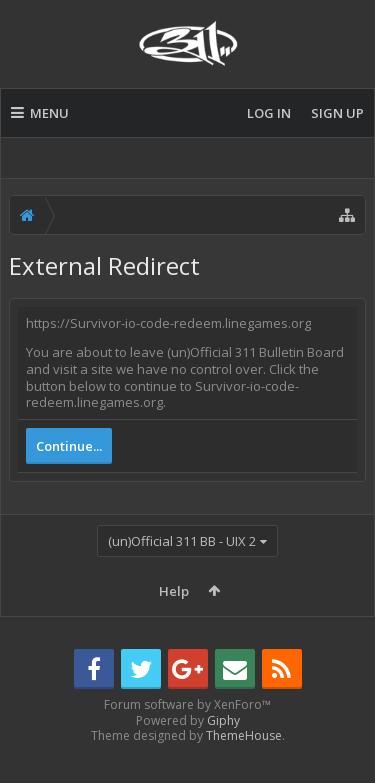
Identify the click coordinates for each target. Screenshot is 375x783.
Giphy (223, 752)
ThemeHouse (244, 767)
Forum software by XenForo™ (187, 736)
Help (174, 591)
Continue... (69, 446)
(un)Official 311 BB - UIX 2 (182, 541)
